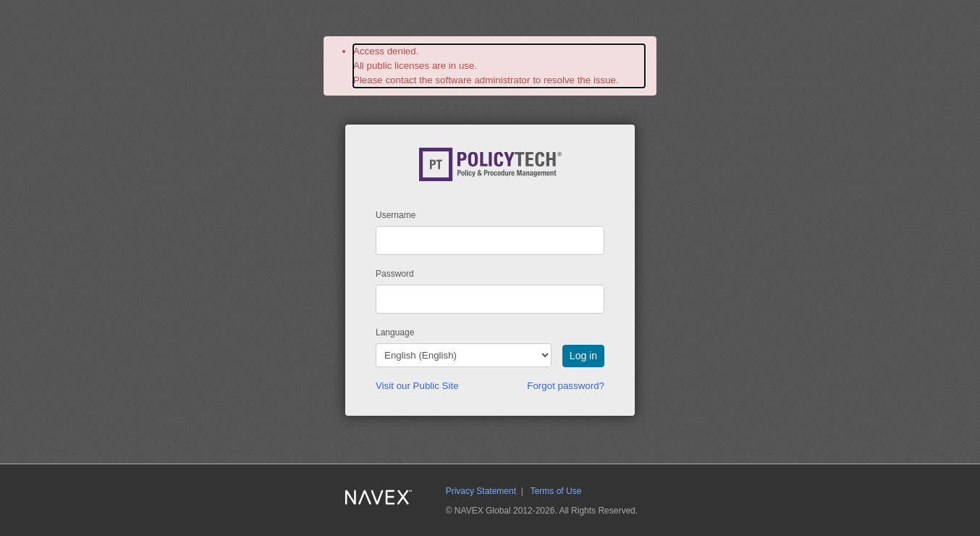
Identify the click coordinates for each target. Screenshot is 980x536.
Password (395, 274)
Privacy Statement (481, 491)
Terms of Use (556, 491)
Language (395, 332)
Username (396, 215)
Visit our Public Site (417, 386)
